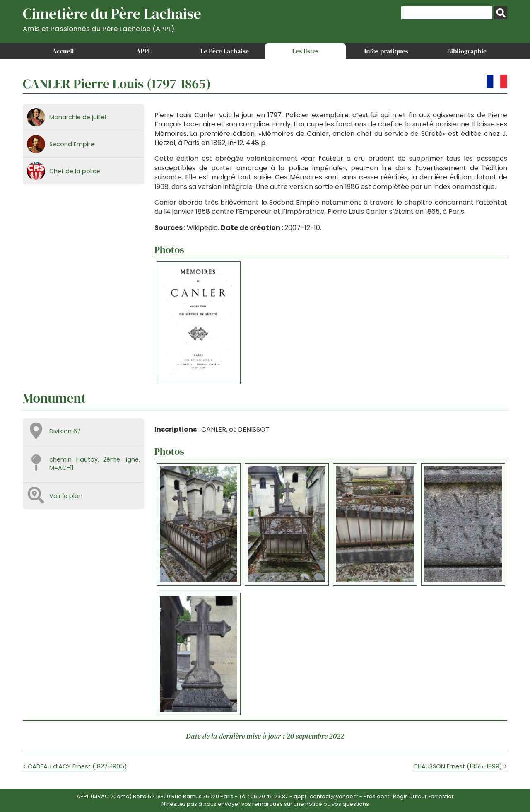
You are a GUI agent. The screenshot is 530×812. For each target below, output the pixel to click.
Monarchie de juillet (78, 117)
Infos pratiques (386, 51)
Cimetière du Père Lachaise (112, 18)
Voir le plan (66, 496)
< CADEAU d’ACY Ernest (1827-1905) (75, 766)
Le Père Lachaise (225, 51)
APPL (144, 51)
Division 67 (65, 431)
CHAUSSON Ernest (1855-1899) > (460, 766)
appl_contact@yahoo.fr (326, 796)
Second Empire (72, 144)
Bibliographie (467, 51)
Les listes (305, 51)
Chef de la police (75, 171)
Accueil (63, 51)
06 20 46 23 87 (269, 796)
